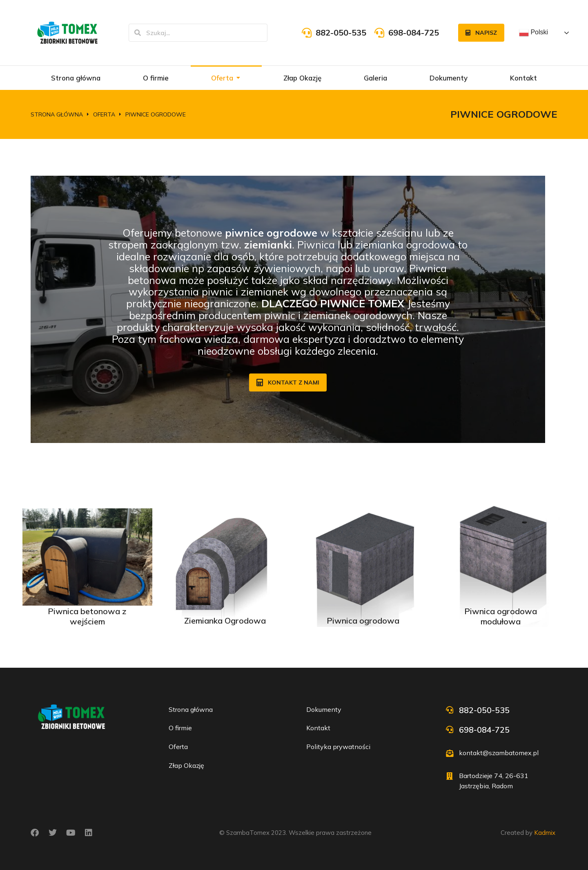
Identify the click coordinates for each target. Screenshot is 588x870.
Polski (533, 33)
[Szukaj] (138, 33)
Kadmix (545, 833)
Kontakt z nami (288, 382)
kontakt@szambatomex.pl (499, 753)
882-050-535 (341, 32)
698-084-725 (414, 32)
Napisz (481, 33)
